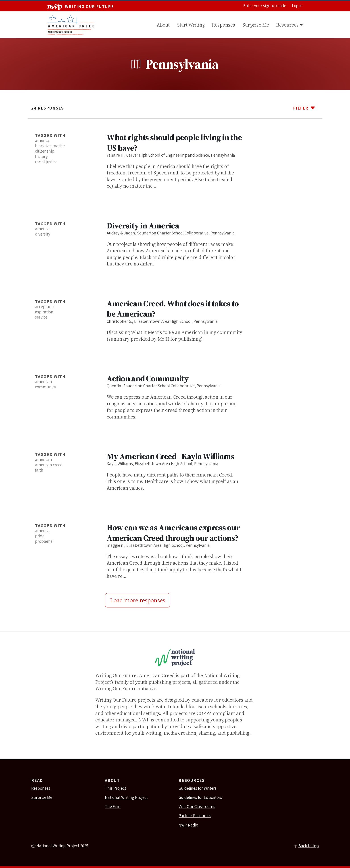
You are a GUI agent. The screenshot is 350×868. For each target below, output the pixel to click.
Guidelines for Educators (200, 798)
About (163, 25)
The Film (113, 807)
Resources (287, 25)
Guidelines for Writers (198, 789)
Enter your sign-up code (265, 6)
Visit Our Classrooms (197, 807)
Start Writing (191, 25)
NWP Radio (188, 825)
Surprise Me (256, 25)
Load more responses (138, 600)
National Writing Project (126, 798)
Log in (297, 6)
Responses (223, 25)
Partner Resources (195, 816)
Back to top (306, 846)
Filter (304, 108)
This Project (116, 789)
